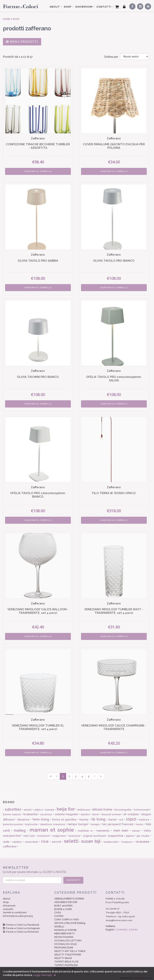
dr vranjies (131, 812)
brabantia (30, 812)
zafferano (10, 844)
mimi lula (29, 833)
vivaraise (142, 839)
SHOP (68, 7)
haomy (84, 817)
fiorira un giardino (64, 817)
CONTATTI (104, 7)
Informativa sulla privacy (18, 913)
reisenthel (31, 839)
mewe (136, 828)
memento (103, 828)
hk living (98, 817)
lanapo (95, 822)
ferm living (41, 817)
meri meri (121, 828)
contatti (8, 906)
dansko (85, 812)
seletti (71, 838)
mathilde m (85, 828)
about (7, 896)
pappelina (116, 833)
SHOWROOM (84, 7)
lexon (140, 822)
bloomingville (123, 807)
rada (6, 839)
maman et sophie (52, 827)
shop (6, 899)
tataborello (111, 839)
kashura (144, 817)
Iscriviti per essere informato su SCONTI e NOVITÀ (77, 867)
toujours (127, 839)
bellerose (84, 807)
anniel (28, 807)
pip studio (143, 833)
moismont (44, 833)
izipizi (131, 816)
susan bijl (91, 838)
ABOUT (55, 7)
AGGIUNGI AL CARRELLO (38, 171)
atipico (39, 807)
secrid (56, 839)
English (122, 927)
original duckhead (94, 833)
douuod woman (111, 812)
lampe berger (78, 821)
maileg (20, 828)
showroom (9, 903)
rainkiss (17, 839)
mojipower (59, 833)
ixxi (121, 817)
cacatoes (46, 812)
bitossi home (102, 807)
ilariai (112, 817)
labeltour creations (53, 822)
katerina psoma (13, 822)
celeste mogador (66, 812)
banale (50, 807)
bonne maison (12, 812)
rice (45, 839)
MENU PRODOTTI (22, 42)
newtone (74, 833)
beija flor (66, 806)
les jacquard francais (118, 821)
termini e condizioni (15, 910)
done (95, 812)
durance (23, 817)
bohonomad (142, 807)
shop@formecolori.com (119, 918)
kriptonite (31, 822)
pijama (130, 833)
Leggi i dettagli (43, 975)
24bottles (13, 807)
